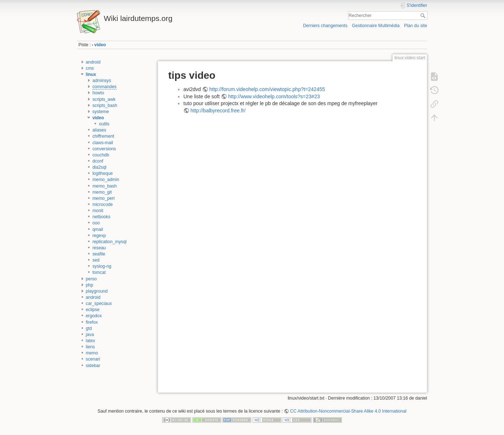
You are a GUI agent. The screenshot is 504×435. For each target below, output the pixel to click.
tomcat (99, 272)
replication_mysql (110, 242)
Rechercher (424, 16)
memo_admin (106, 180)
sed (96, 260)
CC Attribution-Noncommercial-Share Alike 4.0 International (348, 411)
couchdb (101, 155)
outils (104, 124)
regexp (99, 236)
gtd (89, 328)
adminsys (102, 81)
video (100, 45)
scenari (93, 359)
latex (91, 341)
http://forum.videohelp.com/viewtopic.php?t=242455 (267, 89)
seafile (99, 254)
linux (91, 74)
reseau (99, 248)
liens (90, 347)
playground (97, 291)
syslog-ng (102, 266)
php (90, 285)
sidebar (93, 366)
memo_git (102, 192)
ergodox (94, 316)
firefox (92, 322)
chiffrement (103, 136)
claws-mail (103, 143)
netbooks (101, 217)
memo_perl (103, 198)
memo (92, 353)
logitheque (103, 173)
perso (92, 279)
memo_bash (105, 186)
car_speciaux (99, 303)
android (93, 62)
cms (90, 68)
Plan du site (416, 26)
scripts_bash (105, 105)
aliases (99, 130)
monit (98, 211)
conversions (104, 149)
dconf (98, 161)
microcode (103, 204)
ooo (96, 223)
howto (98, 93)
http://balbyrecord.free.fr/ (218, 111)
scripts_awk (104, 99)
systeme (101, 112)
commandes (105, 87)
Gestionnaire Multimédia (376, 26)
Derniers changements (325, 26)
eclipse (93, 310)
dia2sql (99, 167)
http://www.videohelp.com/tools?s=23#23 (274, 96)
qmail (98, 229)
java (90, 335)
